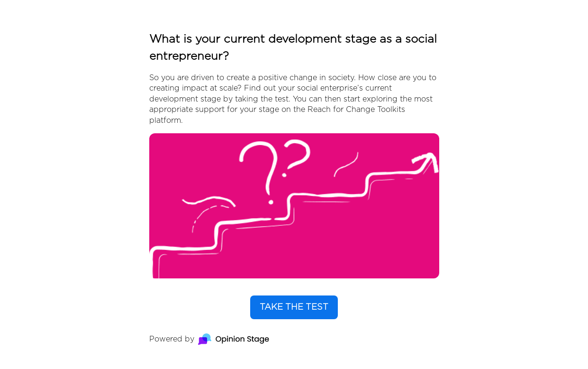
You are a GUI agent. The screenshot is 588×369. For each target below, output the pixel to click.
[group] (294, 184)
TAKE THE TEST (294, 307)
